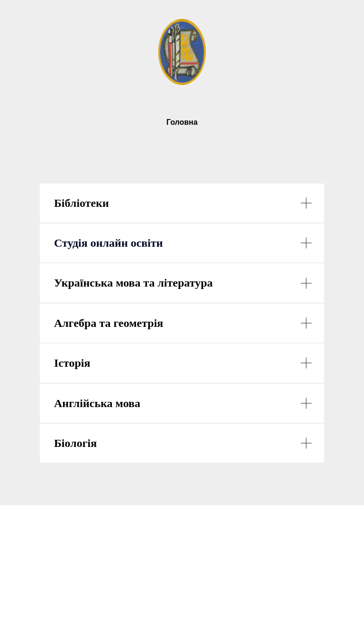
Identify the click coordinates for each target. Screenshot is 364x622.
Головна (182, 122)
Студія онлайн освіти (109, 243)
